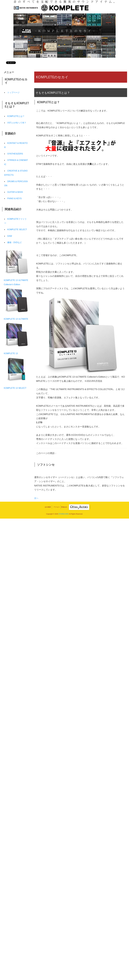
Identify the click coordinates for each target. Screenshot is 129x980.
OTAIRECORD (64, 514)
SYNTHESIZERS (16, 158)
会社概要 (48, 507)
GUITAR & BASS (16, 196)
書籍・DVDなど (15, 251)
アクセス (57, 507)
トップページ (14, 92)
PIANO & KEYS (15, 203)
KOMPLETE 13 (12, 366)
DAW (10, 244)
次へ (37, 498)
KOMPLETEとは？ (17, 116)
